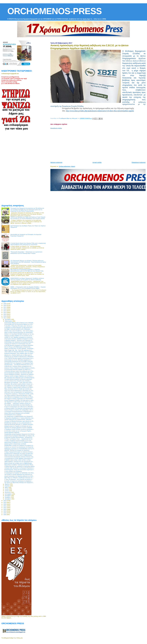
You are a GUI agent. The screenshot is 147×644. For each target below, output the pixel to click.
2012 (5, 309)
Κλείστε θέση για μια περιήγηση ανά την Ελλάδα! (17, 413)
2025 (5, 513)
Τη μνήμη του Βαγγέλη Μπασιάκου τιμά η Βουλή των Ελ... (19, 421)
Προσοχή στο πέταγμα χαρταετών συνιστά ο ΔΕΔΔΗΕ (18, 428)
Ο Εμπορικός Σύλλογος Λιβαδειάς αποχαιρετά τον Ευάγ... (19, 339)
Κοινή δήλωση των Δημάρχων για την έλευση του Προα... (19, 397)
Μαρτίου (7, 484)
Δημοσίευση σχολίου (56, 128)
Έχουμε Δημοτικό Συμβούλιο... (12, 432)
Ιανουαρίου (8, 319)
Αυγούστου (8, 492)
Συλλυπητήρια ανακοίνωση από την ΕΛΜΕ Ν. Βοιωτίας (19, 361)
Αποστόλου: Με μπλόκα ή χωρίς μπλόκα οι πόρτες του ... (19, 384)
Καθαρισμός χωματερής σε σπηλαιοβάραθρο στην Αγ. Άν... (20, 449)
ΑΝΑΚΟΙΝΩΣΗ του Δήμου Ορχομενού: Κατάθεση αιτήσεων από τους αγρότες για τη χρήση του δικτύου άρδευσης (27, 279)
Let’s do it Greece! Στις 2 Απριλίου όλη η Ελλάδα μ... (18, 381)
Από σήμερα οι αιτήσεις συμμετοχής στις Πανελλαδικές (18, 399)
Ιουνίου (7, 489)
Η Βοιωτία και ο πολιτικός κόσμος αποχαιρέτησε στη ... (18, 366)
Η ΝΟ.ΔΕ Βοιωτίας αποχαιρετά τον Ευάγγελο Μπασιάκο (19, 345)
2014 (5, 313)
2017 (5, 318)
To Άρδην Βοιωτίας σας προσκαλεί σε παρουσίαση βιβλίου (19, 466)
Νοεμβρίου (8, 497)
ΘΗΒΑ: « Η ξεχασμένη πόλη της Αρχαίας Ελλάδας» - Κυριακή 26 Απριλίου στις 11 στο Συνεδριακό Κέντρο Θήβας (28, 288)
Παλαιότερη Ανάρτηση (139, 162)
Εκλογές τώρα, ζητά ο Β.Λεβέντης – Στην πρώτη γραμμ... (19, 331)
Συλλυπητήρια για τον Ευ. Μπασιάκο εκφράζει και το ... (18, 360)
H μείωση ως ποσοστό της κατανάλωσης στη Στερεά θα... (19, 447)
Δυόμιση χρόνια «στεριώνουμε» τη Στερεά (15, 444)
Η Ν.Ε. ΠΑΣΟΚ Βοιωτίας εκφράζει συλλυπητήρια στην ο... (19, 358)
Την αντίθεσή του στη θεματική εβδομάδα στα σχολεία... (19, 386)
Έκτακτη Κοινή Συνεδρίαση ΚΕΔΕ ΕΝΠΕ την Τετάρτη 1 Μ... (20, 436)
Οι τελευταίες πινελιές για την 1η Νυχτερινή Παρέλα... (18, 431)
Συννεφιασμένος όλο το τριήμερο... (13, 415)
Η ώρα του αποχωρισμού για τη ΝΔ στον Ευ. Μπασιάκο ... (19, 407)
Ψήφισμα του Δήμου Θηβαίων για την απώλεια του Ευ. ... (19, 336)
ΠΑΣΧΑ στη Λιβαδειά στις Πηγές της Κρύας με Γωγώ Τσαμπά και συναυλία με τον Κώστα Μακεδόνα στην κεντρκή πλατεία (28, 218)
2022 (5, 508)
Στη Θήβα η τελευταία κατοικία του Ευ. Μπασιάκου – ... (18, 329)
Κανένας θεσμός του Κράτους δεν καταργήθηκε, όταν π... (19, 410)
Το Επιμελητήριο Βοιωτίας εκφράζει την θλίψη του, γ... (18, 369)
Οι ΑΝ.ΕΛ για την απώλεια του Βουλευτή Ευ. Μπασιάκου (19, 357)
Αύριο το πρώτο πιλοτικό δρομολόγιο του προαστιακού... (19, 332)
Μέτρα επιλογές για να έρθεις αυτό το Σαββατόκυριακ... (19, 455)
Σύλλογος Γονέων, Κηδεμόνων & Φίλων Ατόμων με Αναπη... (20, 368)
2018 (5, 501)
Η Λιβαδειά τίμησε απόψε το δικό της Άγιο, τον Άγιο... (18, 460)
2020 (5, 504)
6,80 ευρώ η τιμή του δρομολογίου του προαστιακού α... (19, 392)
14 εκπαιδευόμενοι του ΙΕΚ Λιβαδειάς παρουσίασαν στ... (19, 458)
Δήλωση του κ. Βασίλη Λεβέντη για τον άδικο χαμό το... (18, 355)
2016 (5, 316)
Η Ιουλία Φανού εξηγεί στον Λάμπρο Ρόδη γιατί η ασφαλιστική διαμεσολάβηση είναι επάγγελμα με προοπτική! (28, 244)
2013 (5, 311)
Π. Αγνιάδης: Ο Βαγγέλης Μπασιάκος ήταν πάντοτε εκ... (19, 326)
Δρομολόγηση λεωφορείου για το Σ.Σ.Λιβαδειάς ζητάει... (19, 442)
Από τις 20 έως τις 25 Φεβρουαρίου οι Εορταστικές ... (18, 347)
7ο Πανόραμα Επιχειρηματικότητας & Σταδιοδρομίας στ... (19, 412)
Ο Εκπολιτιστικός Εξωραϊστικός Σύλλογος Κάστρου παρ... (19, 457)
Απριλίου (7, 486)
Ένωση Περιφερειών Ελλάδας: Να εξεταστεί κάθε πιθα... (19, 373)
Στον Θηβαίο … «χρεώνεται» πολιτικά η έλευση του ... (18, 403)
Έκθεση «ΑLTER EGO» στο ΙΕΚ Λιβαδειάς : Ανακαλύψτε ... (20, 349)
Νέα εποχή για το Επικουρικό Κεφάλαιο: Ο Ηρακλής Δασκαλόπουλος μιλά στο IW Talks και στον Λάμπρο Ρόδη (27, 270)
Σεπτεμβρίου (8, 494)
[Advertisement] (99, 144)
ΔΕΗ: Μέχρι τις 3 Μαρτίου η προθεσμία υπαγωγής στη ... (19, 478)
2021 (5, 506)
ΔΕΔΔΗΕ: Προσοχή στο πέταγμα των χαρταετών (17, 450)
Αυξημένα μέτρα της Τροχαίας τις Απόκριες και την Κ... (18, 426)
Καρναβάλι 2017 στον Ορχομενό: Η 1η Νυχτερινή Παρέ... (19, 363)
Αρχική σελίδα (97, 162)
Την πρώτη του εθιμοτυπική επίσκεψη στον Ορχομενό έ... (19, 483)
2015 (5, 314)
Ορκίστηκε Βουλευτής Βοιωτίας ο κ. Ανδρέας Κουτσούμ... (19, 424)
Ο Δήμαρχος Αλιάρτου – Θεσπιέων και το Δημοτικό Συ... (19, 340)
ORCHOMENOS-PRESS (55, 11)
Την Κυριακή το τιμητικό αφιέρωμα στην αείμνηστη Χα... (19, 474)
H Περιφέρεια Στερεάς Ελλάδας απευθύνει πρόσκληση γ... (19, 429)
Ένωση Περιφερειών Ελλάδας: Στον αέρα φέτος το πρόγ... (19, 400)
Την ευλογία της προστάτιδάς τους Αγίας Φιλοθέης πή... (19, 405)
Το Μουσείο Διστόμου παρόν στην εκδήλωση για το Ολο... (19, 371)
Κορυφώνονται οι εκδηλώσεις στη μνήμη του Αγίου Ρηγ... (19, 454)
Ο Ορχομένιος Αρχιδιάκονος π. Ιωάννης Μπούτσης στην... (19, 418)
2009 (5, 304)
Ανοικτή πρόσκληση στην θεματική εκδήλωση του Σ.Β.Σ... (19, 476)
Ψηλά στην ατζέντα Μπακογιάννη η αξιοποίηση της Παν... (19, 391)
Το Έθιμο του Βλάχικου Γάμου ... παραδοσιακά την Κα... (19, 439)
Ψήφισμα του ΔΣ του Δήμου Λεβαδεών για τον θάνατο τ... (19, 376)
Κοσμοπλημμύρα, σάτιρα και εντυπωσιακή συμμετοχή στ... (19, 470)
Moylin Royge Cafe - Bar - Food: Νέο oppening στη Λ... (19, 350)
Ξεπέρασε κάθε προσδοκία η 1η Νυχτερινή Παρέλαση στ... (19, 468)
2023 (5, 509)
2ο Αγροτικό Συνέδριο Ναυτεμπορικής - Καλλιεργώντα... (19, 437)
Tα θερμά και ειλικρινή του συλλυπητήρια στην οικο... (18, 344)
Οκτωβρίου (8, 496)
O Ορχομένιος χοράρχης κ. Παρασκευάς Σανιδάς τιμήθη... (19, 394)
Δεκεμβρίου (8, 499)
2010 (5, 305)
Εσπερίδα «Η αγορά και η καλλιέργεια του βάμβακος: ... (19, 481)
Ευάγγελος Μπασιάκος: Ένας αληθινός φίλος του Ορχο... (19, 353)
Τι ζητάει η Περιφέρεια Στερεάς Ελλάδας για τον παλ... (18, 441)
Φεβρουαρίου (9, 321)
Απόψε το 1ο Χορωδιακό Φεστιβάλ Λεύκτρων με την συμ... (19, 334)
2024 (5, 511)
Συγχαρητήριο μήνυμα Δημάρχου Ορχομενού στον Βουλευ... (20, 434)
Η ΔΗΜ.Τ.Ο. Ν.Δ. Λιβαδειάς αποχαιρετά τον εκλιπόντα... (19, 337)
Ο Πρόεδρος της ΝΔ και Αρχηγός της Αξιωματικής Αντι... (19, 328)
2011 (5, 307)
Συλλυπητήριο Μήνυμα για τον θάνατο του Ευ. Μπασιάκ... (19, 323)
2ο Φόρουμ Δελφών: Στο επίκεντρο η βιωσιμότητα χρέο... (19, 408)
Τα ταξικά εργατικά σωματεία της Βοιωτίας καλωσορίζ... (19, 379)
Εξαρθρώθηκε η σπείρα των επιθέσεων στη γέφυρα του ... (19, 445)
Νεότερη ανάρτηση (56, 162)
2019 (5, 502)
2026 (5, 515)
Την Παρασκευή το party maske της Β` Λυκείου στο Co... (19, 402)
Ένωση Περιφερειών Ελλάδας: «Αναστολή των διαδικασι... (19, 374)
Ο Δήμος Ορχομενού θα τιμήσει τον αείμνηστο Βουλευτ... (19, 452)
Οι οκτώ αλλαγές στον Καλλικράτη (13, 471)
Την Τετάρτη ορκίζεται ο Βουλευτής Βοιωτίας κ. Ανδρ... (18, 395)
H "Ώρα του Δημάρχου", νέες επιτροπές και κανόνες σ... (19, 479)
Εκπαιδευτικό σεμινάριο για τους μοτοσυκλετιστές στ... (18, 423)
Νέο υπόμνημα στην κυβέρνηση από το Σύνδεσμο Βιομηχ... (20, 378)
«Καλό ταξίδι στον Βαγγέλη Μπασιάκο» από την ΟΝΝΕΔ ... (20, 352)
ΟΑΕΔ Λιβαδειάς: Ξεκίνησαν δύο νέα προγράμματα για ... (19, 462)
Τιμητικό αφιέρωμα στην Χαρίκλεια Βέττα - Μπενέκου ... (19, 420)
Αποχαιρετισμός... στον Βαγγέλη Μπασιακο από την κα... (19, 365)
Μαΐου (7, 487)
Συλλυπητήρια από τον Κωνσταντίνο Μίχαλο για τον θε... (19, 324)
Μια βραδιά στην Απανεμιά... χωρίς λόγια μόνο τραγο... (19, 382)
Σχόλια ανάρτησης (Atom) (67, 166)
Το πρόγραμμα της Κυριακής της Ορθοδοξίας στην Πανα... (19, 473)
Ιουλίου (7, 491)
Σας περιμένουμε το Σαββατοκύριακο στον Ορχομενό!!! (19, 416)
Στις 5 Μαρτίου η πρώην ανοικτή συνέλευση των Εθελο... (19, 387)
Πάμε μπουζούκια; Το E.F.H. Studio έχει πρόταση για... (18, 389)
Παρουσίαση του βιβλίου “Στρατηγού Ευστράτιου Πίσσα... (19, 465)
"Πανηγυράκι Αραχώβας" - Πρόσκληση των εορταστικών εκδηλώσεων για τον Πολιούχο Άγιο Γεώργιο (26, 253)
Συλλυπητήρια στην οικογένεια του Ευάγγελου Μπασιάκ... (19, 342)
